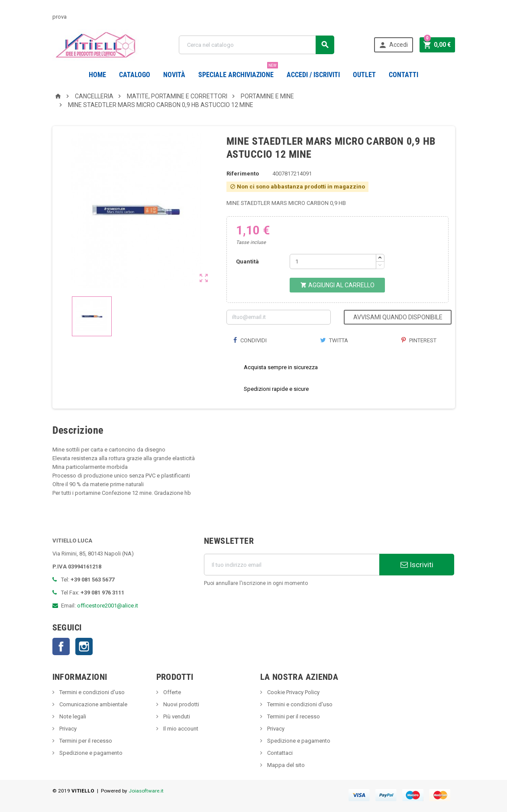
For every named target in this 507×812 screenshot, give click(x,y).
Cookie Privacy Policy (293, 692)
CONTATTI (404, 75)
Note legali (72, 716)
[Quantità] (333, 261)
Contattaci (279, 753)
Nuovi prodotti (181, 704)
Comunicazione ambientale (93, 704)
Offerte (171, 692)
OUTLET (364, 75)
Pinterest (419, 340)
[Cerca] (257, 45)
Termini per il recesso (85, 741)
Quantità (247, 261)
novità (174, 75)
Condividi (250, 340)
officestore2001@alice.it (108, 606)
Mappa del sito (285, 765)
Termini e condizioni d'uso (91, 692)
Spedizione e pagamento (90, 753)
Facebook (61, 646)
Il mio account (180, 729)
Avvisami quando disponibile (398, 317)
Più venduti (176, 716)
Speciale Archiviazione (238, 71)
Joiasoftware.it (146, 791)
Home (97, 75)
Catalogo (135, 75)
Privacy (67, 729)
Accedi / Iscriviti (313, 75)
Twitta (334, 340)
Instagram (84, 646)
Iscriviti (417, 565)
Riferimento (243, 174)
